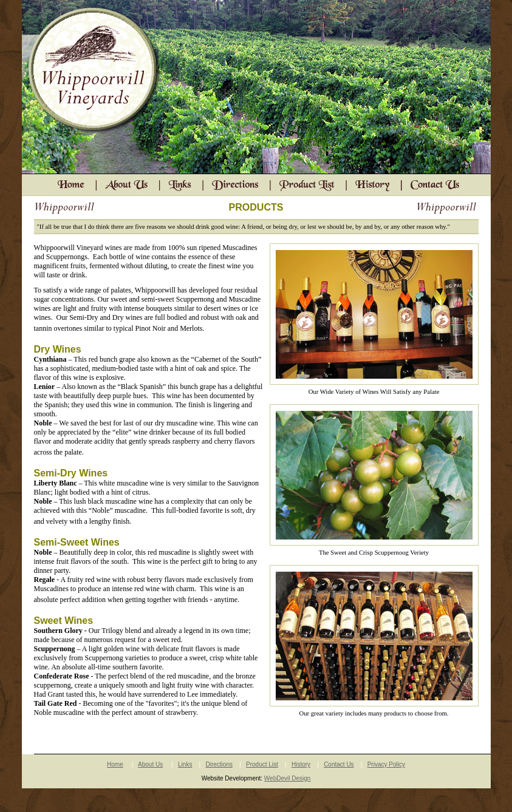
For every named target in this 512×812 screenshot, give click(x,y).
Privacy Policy (386, 764)
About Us (150, 764)
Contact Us (339, 764)
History (301, 764)
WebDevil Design (288, 778)
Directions (219, 764)
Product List (262, 764)
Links (185, 764)
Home (115, 764)
